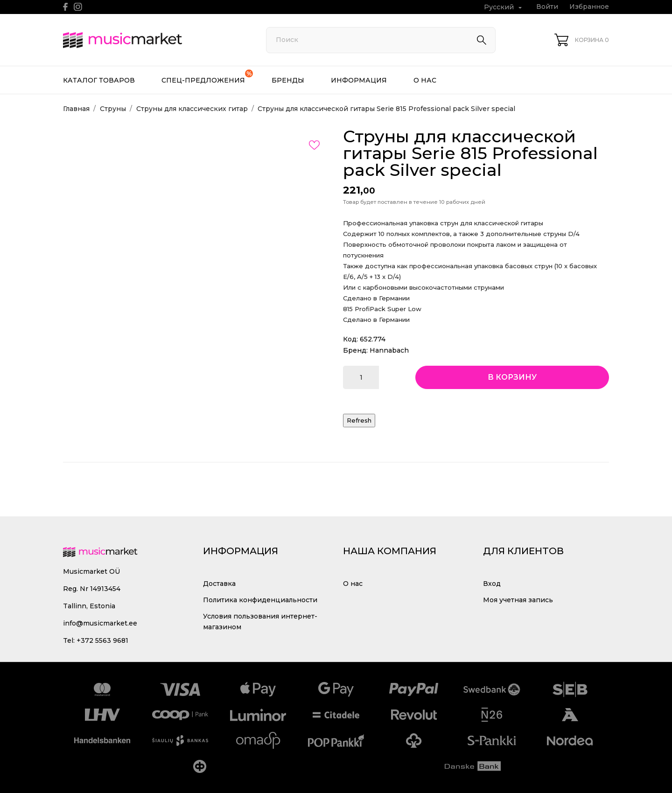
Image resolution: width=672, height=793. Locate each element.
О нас (425, 80)
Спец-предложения (207, 77)
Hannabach (389, 350)
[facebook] (66, 7)
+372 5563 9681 (102, 640)
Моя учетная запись (518, 600)
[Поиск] (381, 40)
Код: (350, 339)
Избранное (589, 7)
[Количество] (361, 377)
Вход (492, 584)
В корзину (512, 377)
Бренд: (355, 350)
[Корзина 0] (582, 40)
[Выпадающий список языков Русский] (504, 7)
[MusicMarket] (154, 40)
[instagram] (78, 7)
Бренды (288, 80)
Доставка (219, 584)
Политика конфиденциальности (260, 600)
